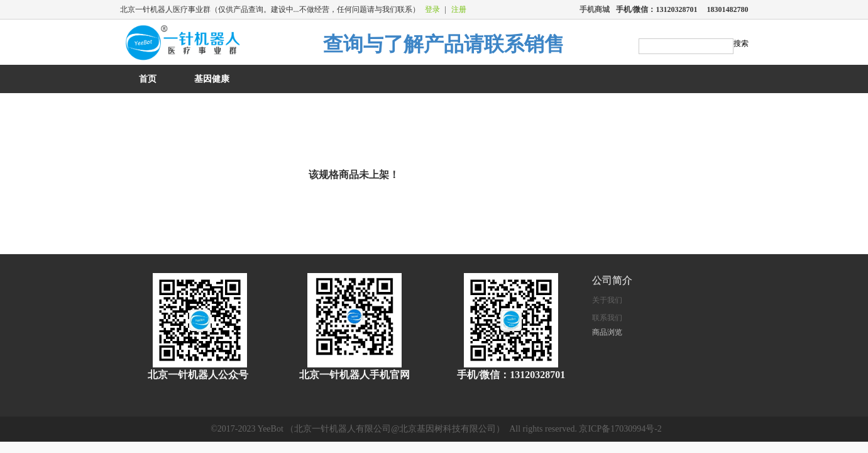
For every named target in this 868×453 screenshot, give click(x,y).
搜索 (741, 43)
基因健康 (212, 79)
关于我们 (607, 300)
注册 (459, 9)
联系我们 (607, 318)
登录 (432, 9)
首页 (148, 79)
